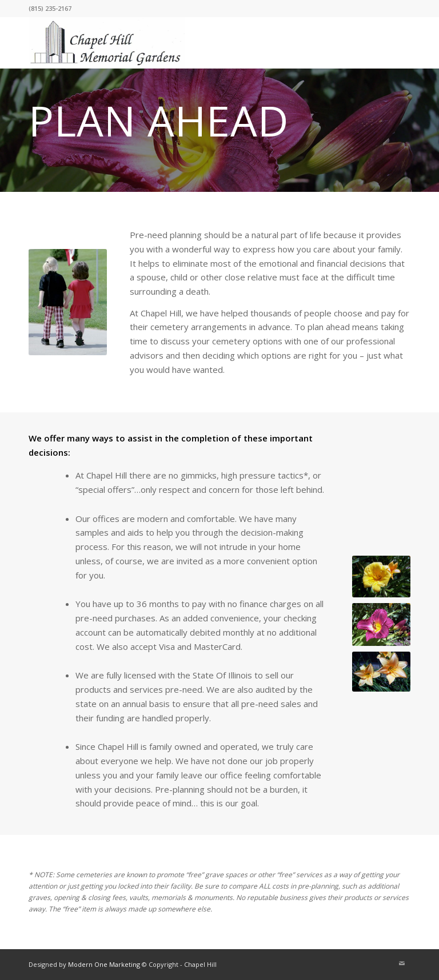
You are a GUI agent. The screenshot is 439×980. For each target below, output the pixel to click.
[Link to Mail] (402, 963)
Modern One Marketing (104, 964)
